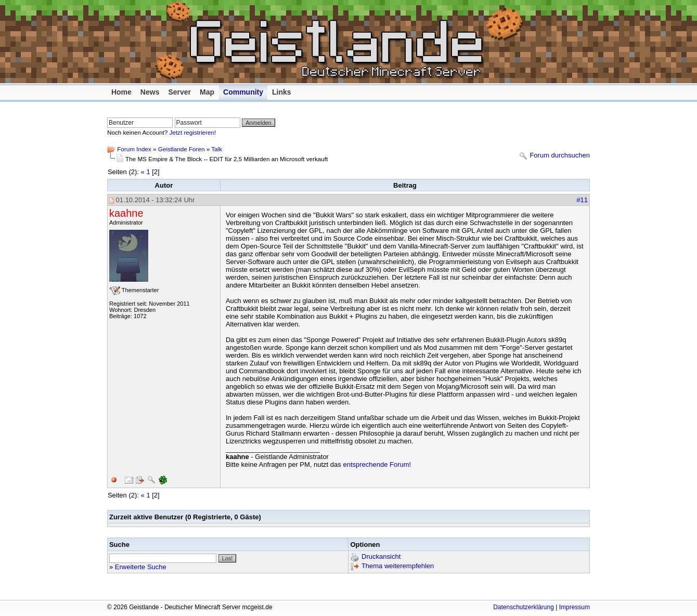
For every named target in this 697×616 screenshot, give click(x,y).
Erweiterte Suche (141, 567)
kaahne (126, 213)
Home (121, 92)
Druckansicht (381, 557)
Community (243, 92)
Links (282, 92)
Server (179, 92)
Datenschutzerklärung (524, 607)
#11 (582, 200)
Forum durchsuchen (560, 156)
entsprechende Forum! (377, 464)
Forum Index (134, 149)
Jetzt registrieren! (193, 132)
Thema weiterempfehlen (398, 566)
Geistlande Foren (182, 149)
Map (207, 92)
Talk (217, 149)
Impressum (575, 607)
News (150, 92)
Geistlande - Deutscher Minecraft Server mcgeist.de (346, 42)
